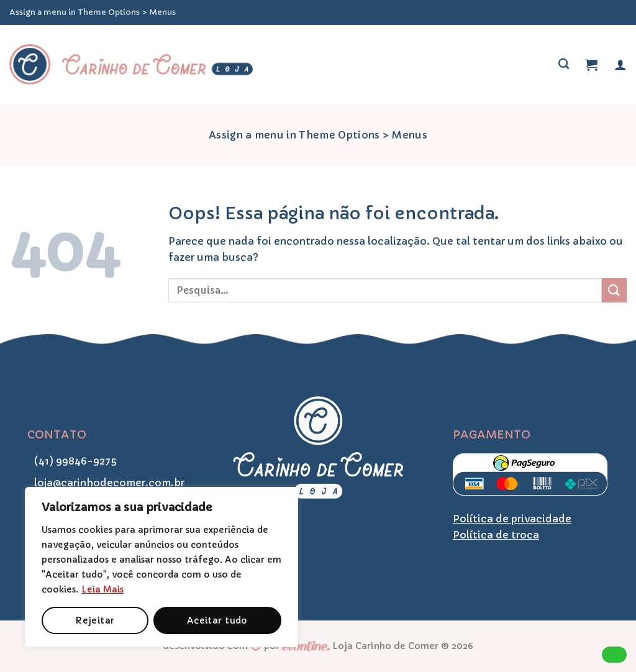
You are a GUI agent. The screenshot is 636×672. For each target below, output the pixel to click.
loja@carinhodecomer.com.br (106, 483)
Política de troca (496, 535)
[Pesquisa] (564, 64)
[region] (161, 567)
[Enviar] (614, 290)
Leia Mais (102, 589)
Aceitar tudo (217, 620)
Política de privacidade (512, 519)
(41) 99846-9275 (72, 461)
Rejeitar (95, 620)
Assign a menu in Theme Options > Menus (93, 12)
